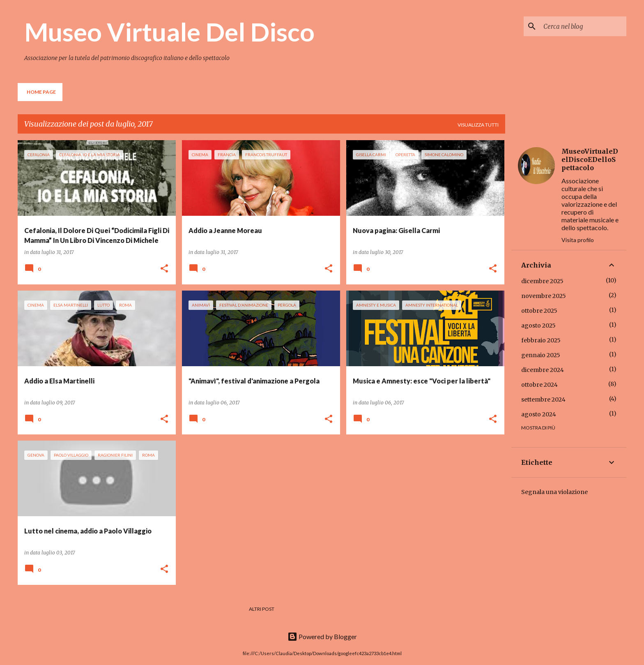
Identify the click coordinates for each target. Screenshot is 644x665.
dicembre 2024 (543, 370)
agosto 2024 (539, 414)
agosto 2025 (538, 326)
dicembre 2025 (542, 281)
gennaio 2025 (541, 355)
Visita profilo (578, 240)
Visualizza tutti (478, 125)
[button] (164, 269)
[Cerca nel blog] (583, 26)
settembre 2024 (543, 399)
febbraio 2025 (541, 340)
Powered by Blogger (322, 636)
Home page (41, 92)
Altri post (262, 609)
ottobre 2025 (539, 311)
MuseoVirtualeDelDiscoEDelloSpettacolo (590, 159)
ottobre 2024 (539, 385)
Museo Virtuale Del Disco (169, 32)
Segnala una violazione (554, 492)
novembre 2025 (544, 296)
